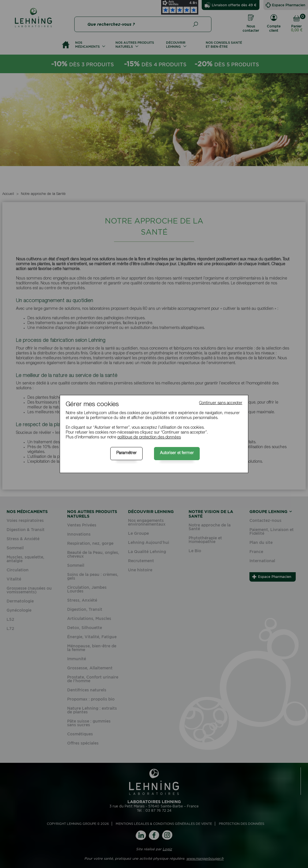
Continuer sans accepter (221, 403)
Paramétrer (126, 453)
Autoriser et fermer (177, 453)
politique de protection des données (149, 438)
